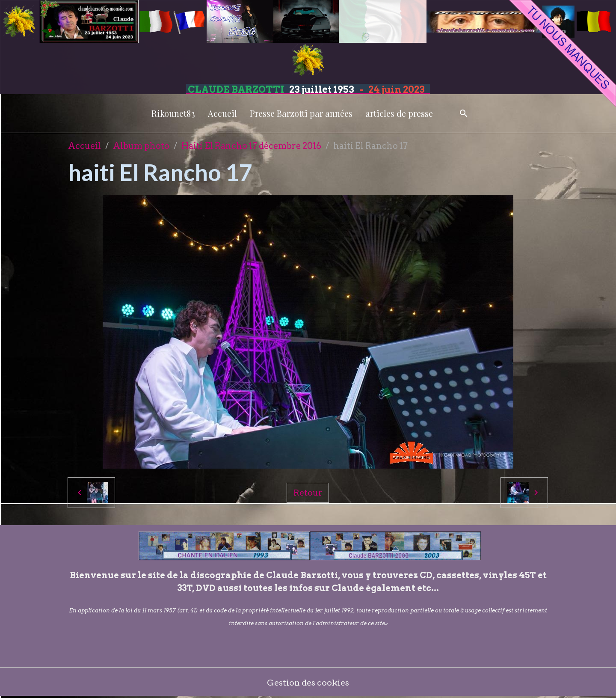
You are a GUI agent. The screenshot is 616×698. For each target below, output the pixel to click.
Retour (308, 493)
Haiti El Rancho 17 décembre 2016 (251, 146)
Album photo (141, 146)
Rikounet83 (173, 113)
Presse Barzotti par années (301, 113)
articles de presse (399, 113)
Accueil (222, 113)
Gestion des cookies (308, 683)
